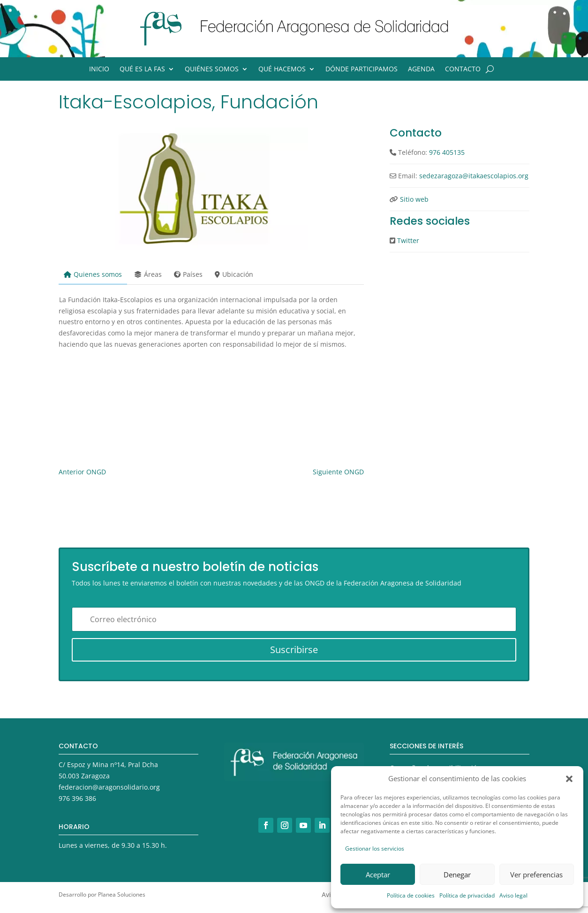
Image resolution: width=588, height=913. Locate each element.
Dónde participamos (362, 69)
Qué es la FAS (142, 69)
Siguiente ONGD (338, 472)
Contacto (463, 69)
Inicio (99, 69)
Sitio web (414, 199)
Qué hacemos (282, 69)
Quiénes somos (212, 69)
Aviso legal (513, 895)
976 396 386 (77, 798)
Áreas (148, 274)
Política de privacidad (467, 895)
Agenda (421, 69)
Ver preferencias (536, 875)
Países (188, 274)
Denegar (457, 875)
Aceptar (378, 875)
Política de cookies (411, 895)
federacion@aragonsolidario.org (109, 787)
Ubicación (234, 274)
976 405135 (447, 152)
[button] (569, 779)
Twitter (408, 240)
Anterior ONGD (82, 472)
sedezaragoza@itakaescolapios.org (474, 176)
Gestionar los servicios (375, 848)
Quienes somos (93, 274)
